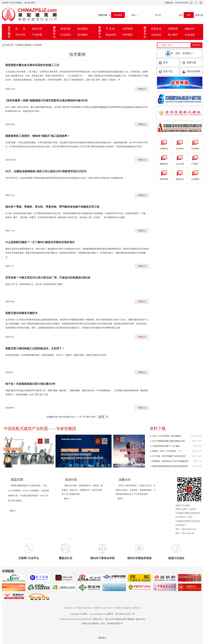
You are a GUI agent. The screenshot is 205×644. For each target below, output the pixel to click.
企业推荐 (195, 179)
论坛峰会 (195, 149)
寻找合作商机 (191, 71)
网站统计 (102, 638)
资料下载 (158, 429)
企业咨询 (180, 149)
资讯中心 (54, 32)
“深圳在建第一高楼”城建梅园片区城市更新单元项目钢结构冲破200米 (47, 100)
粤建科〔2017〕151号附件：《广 (167, 451)
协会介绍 (37, 29)
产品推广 (195, 164)
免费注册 (199, 15)
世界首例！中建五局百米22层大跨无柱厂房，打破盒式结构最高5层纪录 (48, 278)
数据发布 (111, 35)
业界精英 (128, 29)
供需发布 (164, 149)
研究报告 (128, 35)
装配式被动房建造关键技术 (21, 313)
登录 (163, 63)
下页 (84, 417)
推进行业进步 (176, 558)
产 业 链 (110, 29)
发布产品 (165, 71)
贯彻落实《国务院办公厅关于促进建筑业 (170, 461)
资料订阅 (136, 608)
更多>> (13, 511)
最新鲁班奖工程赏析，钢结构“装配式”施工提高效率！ (38, 136)
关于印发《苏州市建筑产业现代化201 (169, 456)
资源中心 (100, 32)
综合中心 (145, 32)
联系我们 (88, 608)
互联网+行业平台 (29, 558)
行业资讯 (66, 35)
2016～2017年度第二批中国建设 (167, 436)
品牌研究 (173, 29)
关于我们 (9, 32)
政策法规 (66, 29)
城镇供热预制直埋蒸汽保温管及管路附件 (170, 466)
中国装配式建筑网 (23, 45)
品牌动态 (180, 179)
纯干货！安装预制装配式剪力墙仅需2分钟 (30, 384)
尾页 (89, 417)
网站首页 (69, 608)
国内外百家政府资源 (139, 558)
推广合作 (107, 608)
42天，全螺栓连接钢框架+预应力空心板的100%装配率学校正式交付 (46, 171)
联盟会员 (156, 29)
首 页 (20, 29)
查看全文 (142, 89)
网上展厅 (173, 35)
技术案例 (82, 35)
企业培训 (190, 35)
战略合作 (190, 29)
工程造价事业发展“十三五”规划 (166, 446)
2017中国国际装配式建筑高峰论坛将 (169, 441)
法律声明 (98, 608)
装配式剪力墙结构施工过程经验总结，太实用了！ (35, 348)
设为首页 (31, 3)
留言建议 (127, 608)
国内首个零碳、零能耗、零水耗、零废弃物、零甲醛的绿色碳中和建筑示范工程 (52, 207)
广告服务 (117, 608)
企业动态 (156, 35)
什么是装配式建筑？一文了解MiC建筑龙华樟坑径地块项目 (40, 242)
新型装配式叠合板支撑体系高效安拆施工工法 (32, 65)
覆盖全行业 (66, 558)
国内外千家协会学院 (102, 558)
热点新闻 (82, 29)
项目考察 (164, 179)
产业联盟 (37, 35)
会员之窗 (180, 164)
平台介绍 (20, 35)
